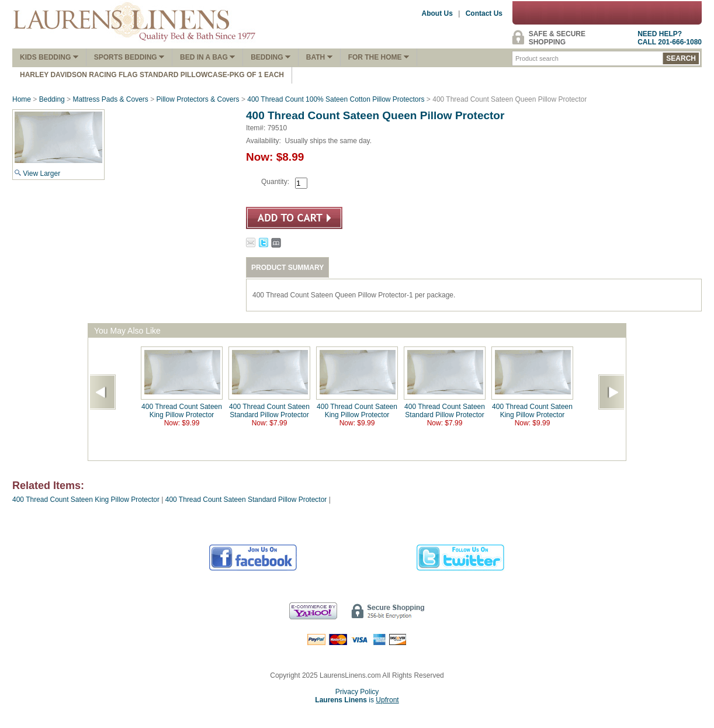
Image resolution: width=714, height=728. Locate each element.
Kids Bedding (49, 57)
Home (22, 99)
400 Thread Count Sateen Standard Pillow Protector (269, 411)
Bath (319, 57)
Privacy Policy (357, 692)
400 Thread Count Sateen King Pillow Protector (182, 411)
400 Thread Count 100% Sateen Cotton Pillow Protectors (336, 99)
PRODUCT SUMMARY (287, 268)
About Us (437, 13)
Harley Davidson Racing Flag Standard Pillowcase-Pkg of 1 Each (152, 75)
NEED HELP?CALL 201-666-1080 (670, 38)
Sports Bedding (129, 57)
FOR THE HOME (379, 57)
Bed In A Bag (207, 57)
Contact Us (484, 13)
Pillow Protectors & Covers (198, 99)
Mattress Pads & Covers (110, 99)
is (357, 700)
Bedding (271, 57)
